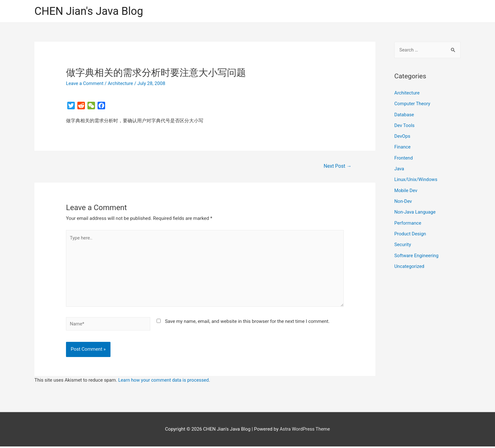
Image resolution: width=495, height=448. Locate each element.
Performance (408, 221)
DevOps (402, 136)
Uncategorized (409, 264)
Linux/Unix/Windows (416, 179)
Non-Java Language (415, 210)
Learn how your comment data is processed (164, 382)
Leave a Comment (85, 84)
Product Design (410, 232)
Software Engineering (417, 253)
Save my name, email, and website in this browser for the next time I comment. (247, 323)
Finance (403, 146)
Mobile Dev (406, 189)
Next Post (337, 166)
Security (403, 242)
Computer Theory (413, 104)
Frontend (404, 157)
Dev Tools (405, 125)
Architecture (121, 84)
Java (399, 168)
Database (404, 114)
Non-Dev (403, 200)
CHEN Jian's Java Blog (90, 11)
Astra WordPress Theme (305, 431)
